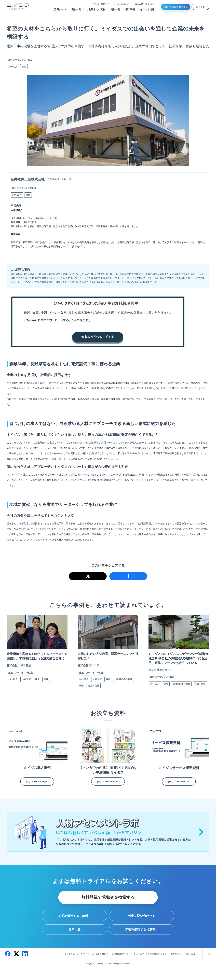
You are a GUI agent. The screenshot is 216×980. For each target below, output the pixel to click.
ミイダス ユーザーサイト (75, 960)
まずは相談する (122, 4)
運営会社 (174, 960)
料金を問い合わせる (145, 4)
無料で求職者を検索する (176, 7)
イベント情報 (147, 9)
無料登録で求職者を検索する (108, 904)
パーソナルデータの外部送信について (149, 960)
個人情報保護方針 (119, 960)
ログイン (200, 7)
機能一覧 (76, 9)
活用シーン (60, 9)
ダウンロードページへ (37, 788)
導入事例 (130, 9)
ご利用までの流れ (96, 9)
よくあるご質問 (98, 4)
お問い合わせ (190, 960)
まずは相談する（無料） (74, 922)
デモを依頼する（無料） (142, 936)
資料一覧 (115, 9)
